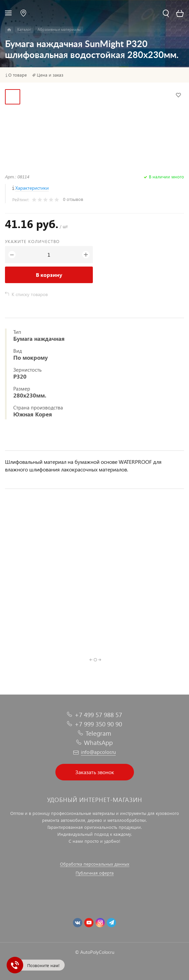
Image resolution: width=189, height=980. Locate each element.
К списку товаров (30, 294)
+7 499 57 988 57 (98, 715)
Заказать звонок (95, 772)
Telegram (98, 733)
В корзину (49, 275)
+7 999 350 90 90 (98, 724)
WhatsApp (98, 742)
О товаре (18, 75)
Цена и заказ (50, 75)
